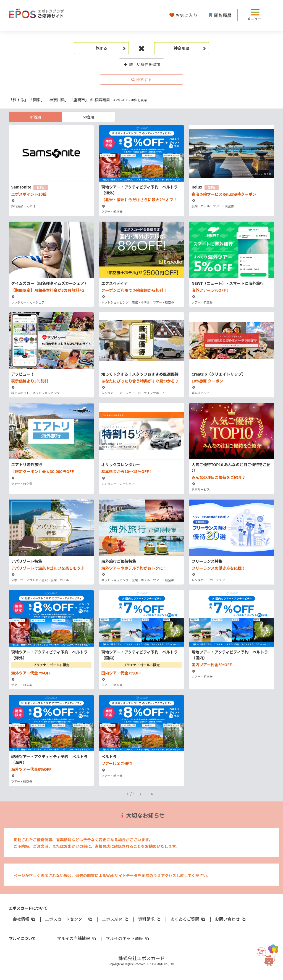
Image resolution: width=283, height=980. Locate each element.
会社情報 (24, 919)
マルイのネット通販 (128, 938)
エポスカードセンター (69, 919)
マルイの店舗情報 (77, 938)
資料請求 (150, 919)
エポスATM (116, 919)
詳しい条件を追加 (142, 64)
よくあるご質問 (188, 919)
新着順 (36, 117)
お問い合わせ (231, 919)
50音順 (88, 117)
